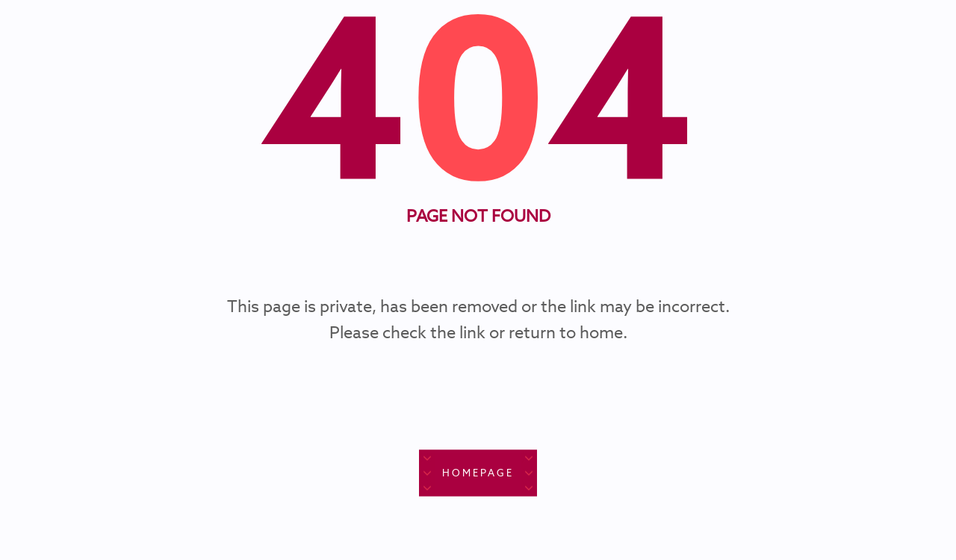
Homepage (478, 473)
